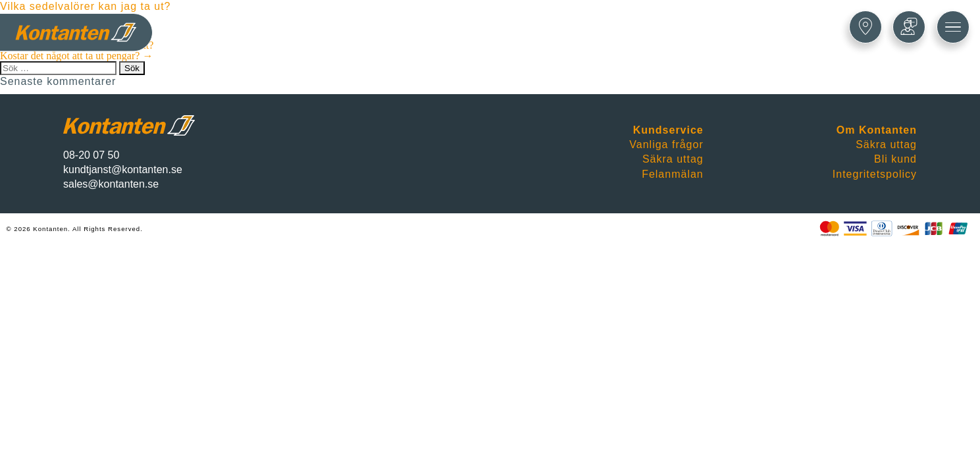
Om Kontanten (877, 130)
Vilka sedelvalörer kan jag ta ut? (86, 6)
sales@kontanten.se (111, 184)
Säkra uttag (673, 159)
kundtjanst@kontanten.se (123, 170)
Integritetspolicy (875, 174)
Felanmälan (673, 174)
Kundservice (668, 130)
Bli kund (895, 159)
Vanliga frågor (666, 145)
